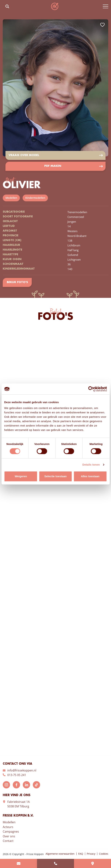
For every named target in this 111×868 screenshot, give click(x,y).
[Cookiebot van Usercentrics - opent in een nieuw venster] (91, 389)
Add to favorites (102, 25)
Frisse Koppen (55, 6)
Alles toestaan (90, 476)
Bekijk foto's (17, 283)
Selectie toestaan (55, 476)
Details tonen (91, 465)
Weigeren (21, 476)
